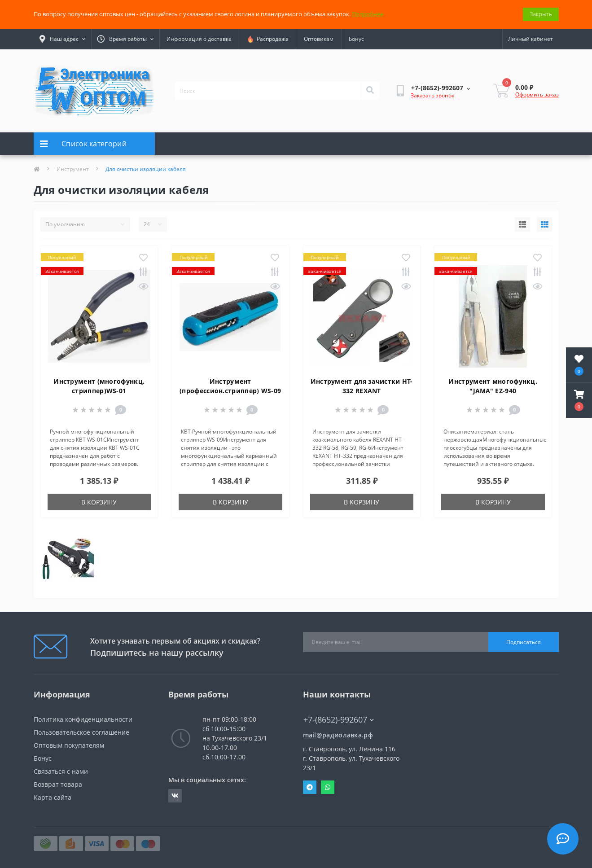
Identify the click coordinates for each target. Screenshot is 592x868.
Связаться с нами (61, 771)
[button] (579, 400)
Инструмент (73, 169)
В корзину (99, 502)
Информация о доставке (199, 39)
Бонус (356, 39)
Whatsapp (328, 787)
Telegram (310, 787)
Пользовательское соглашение (81, 732)
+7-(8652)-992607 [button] (339, 720)
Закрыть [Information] (541, 14)
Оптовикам (319, 39)
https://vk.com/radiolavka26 (175, 796)
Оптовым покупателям (69, 745)
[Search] (370, 91)
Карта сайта (53, 797)
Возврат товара (58, 784)
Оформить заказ (537, 94)
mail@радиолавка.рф (338, 735)
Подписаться (524, 642)
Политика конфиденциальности (83, 719)
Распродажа (268, 39)
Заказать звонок (432, 95)
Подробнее (368, 14)
